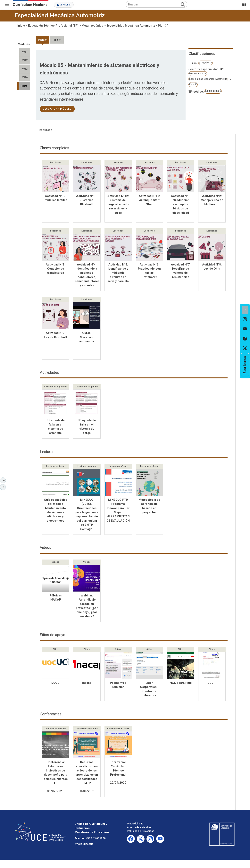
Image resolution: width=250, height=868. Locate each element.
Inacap (87, 684)
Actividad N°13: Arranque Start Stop (149, 200)
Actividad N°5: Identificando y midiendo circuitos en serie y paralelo (118, 273)
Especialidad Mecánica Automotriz (60, 15)
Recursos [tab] (46, 130)
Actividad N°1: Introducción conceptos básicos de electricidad (181, 204)
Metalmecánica (92, 26)
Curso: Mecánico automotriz (87, 338)
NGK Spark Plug (181, 684)
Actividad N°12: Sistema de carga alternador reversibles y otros (118, 204)
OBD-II (212, 684)
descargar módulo (57, 109)
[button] (245, 310)
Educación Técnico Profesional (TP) (53, 26)
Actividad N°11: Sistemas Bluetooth (87, 200)
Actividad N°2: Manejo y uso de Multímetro (212, 200)
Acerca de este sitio (139, 828)
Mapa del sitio (135, 825)
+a (4, 480)
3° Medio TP (205, 63)
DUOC (55, 684)
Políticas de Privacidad (141, 832)
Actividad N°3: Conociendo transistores (55, 269)
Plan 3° (163, 26)
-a (4, 487)
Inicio (21, 26)
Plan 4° (57, 40)
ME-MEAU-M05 (213, 91)
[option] (245, 319)
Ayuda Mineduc (84, 845)
